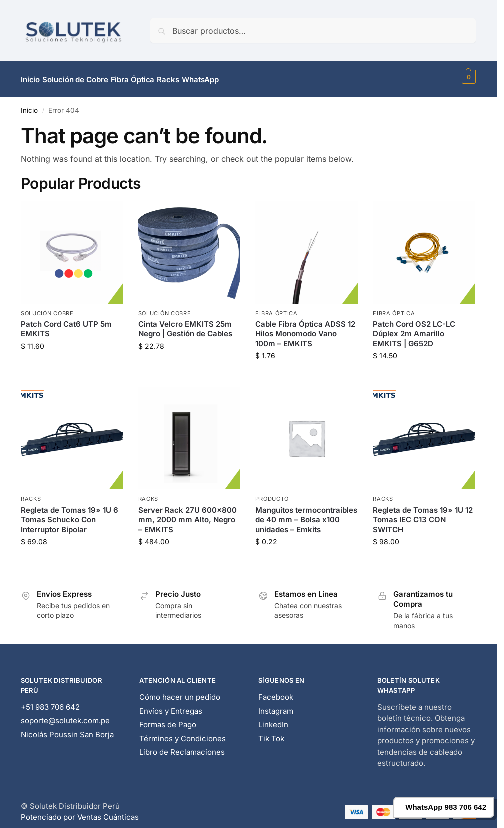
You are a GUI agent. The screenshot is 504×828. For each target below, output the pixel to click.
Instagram (276, 706)
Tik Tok (271, 733)
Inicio (29, 105)
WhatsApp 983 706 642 (446, 807)
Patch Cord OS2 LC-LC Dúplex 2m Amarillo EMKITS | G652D (414, 328)
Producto (272, 493)
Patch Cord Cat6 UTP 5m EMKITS (66, 324)
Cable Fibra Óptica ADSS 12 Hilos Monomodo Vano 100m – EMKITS (305, 328)
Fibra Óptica (276, 307)
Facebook (276, 692)
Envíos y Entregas (171, 706)
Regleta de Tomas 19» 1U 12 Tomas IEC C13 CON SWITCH (423, 514)
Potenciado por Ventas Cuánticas (80, 812)
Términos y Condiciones (183, 733)
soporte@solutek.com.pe (65, 715)
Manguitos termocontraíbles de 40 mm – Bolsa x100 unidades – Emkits (306, 514)
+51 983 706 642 (50, 702)
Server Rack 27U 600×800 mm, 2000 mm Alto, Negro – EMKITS (188, 514)
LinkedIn (273, 719)
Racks (31, 493)
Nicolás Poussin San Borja (67, 729)
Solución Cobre (47, 307)
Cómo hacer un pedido (180, 692)
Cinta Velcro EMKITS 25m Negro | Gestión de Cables (185, 324)
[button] (467, 77)
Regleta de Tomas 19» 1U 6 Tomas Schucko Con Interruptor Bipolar (70, 514)
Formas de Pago (168, 719)
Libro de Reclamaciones (182, 747)
